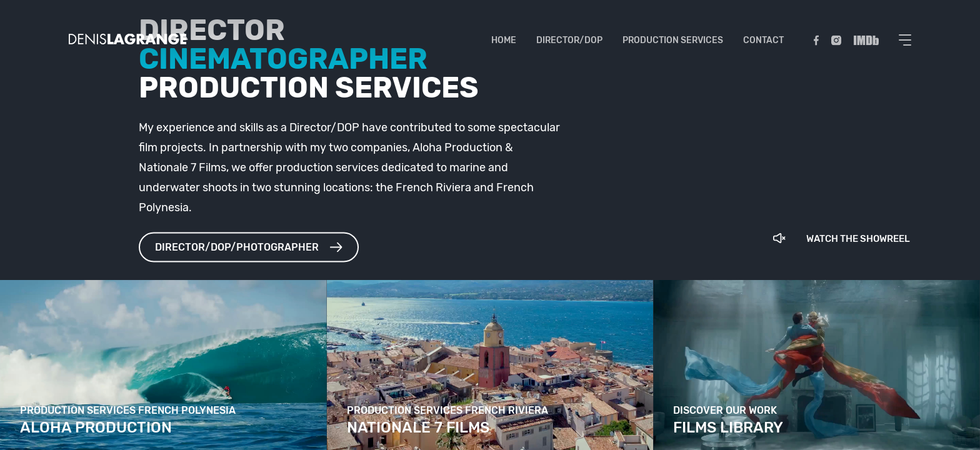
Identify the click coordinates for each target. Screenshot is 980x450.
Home (504, 41)
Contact (764, 41)
